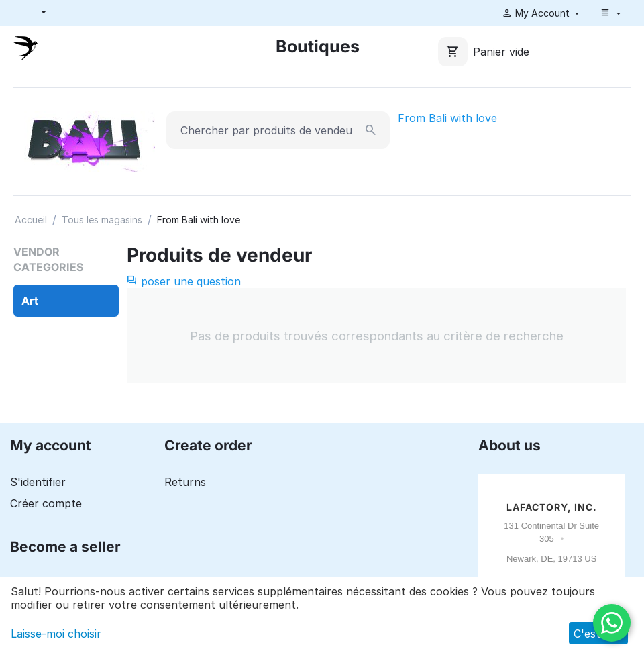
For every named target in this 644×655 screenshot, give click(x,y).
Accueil (31, 220)
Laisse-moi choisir (56, 634)
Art (30, 301)
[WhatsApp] (612, 623)
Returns (185, 482)
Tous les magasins (102, 220)
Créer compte (46, 503)
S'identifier (38, 482)
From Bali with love (447, 118)
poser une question (184, 281)
